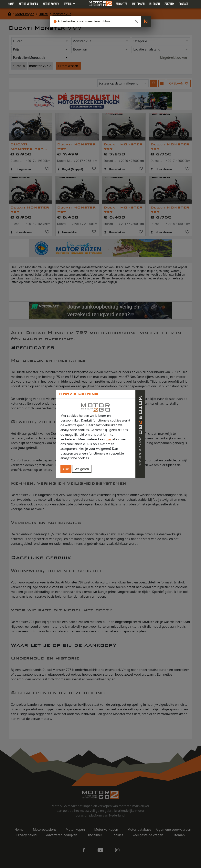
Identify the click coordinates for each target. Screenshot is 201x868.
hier (109, 439)
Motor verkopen (28, 4)
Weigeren (82, 469)
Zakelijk (169, 4)
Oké (66, 469)
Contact (184, 4)
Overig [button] (68, 4)
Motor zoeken (51, 4)
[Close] (136, 21)
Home (11, 4)
